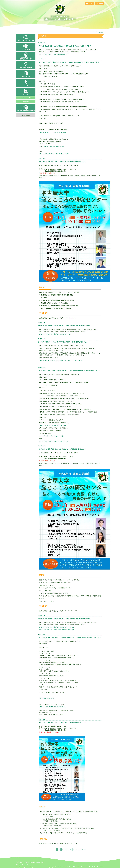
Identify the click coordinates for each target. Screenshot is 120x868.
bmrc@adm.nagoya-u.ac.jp (25, 867)
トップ (95, 32)
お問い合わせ (99, 4)
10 (82, 850)
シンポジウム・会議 (26, 98)
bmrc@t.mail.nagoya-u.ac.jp (54, 146)
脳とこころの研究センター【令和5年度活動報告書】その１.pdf (57, 627)
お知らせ (101, 32)
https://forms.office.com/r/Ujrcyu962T (52, 707)
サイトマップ (89, 4)
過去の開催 (26, 102)
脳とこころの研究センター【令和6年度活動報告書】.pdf (55, 334)
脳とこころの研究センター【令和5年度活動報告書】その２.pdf (57, 630)
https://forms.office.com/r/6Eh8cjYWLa (52, 132)
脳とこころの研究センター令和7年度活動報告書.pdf (54, 54)
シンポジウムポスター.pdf (46, 698)
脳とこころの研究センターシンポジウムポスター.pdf (54, 154)
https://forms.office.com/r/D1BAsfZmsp (52, 425)
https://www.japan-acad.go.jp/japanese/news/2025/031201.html (61, 360)
